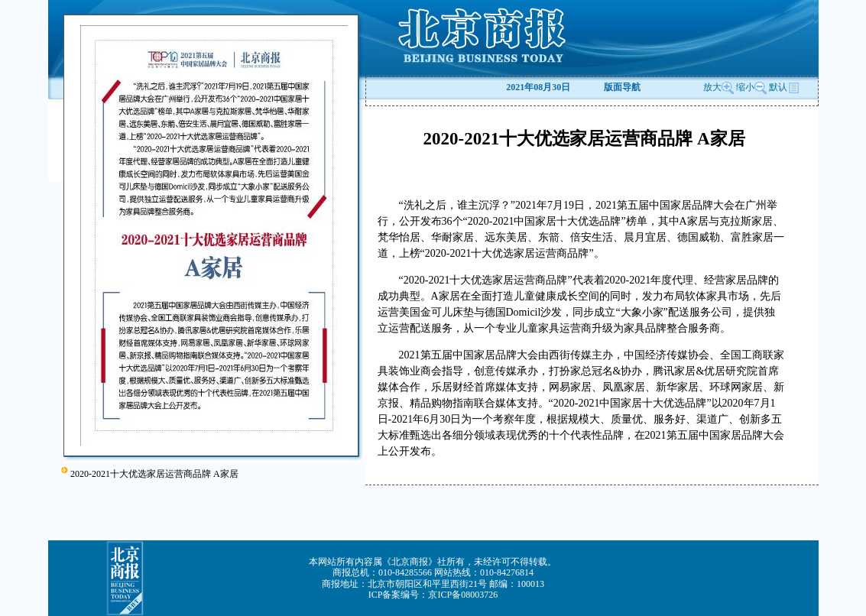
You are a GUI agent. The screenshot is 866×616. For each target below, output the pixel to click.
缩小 (745, 87)
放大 (718, 87)
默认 (784, 87)
